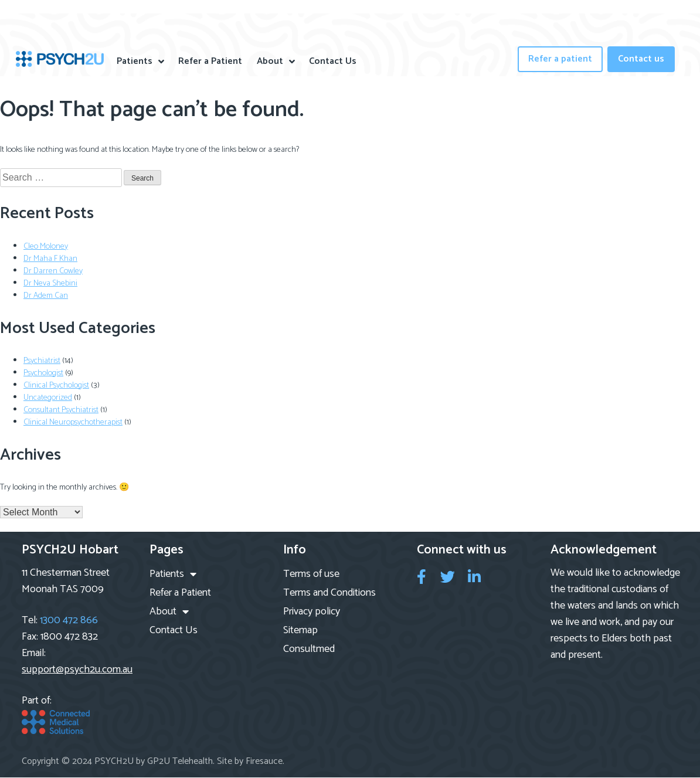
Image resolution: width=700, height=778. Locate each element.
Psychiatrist (42, 361)
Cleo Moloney (46, 247)
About (276, 62)
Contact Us (333, 61)
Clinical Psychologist (56, 385)
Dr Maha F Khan (50, 259)
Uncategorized (48, 398)
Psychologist (43, 373)
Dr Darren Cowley (53, 271)
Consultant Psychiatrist (61, 410)
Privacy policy (312, 611)
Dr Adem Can (46, 296)
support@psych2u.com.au (77, 670)
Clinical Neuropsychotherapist (73, 422)
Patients (140, 62)
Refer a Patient (210, 61)
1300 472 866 (69, 620)
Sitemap (300, 630)
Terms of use (311, 574)
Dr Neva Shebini (50, 283)
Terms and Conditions (329, 593)
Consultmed (309, 649)
